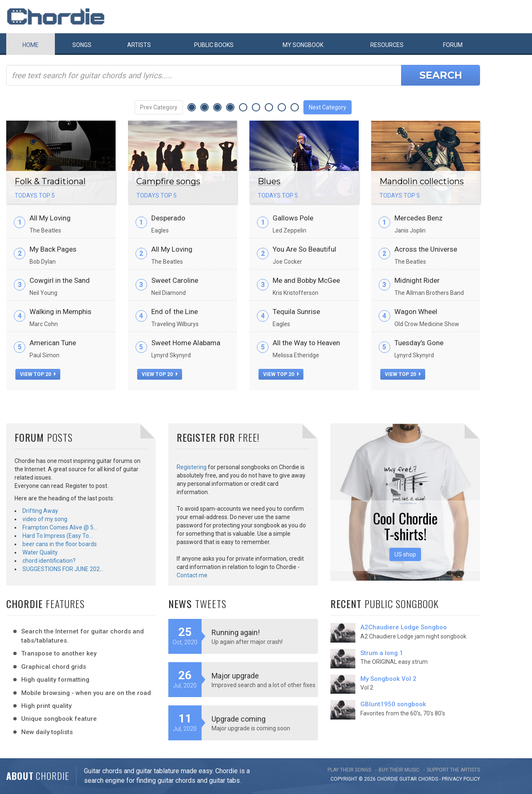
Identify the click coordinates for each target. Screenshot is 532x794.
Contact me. (193, 575)
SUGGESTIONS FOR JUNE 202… (63, 569)
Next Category (328, 107)
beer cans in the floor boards (60, 544)
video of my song (45, 519)
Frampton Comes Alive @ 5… (60, 527)
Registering (192, 467)
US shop (405, 554)
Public (214, 45)
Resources (387, 45)
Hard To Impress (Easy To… (58, 536)
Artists (139, 45)
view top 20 (38, 374)
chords (428, 779)
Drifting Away (40, 511)
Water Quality (40, 552)
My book (303, 45)
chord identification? (49, 561)
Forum (453, 45)
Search (441, 75)
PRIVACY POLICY (461, 779)
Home (31, 45)
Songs (82, 45)
